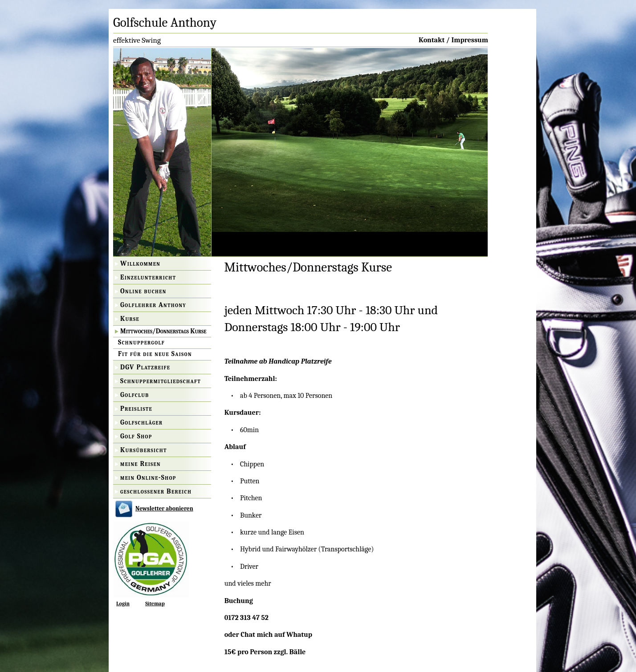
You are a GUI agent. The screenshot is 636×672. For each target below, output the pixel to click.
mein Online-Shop (148, 478)
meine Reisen (141, 464)
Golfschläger (141, 422)
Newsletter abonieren (164, 508)
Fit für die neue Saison (155, 354)
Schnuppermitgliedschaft (161, 381)
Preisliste (136, 409)
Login (123, 603)
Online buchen (143, 291)
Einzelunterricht (148, 277)
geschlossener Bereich (156, 491)
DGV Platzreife (145, 367)
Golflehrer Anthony (153, 305)
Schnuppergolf (141, 342)
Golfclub (135, 395)
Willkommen (140, 263)
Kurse (130, 319)
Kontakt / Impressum (453, 40)
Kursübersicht (144, 450)
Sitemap (155, 603)
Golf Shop (136, 436)
